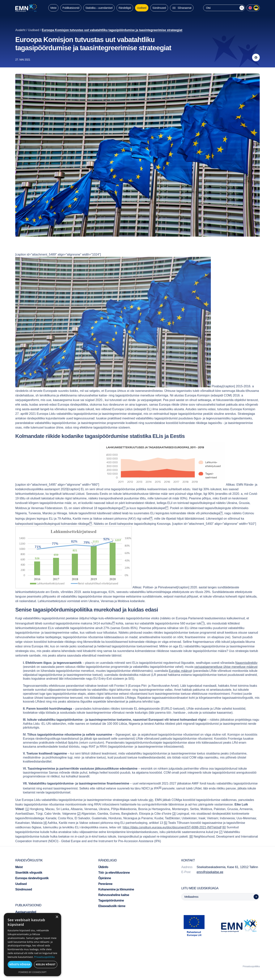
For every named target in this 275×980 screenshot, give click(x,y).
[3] (174, 823)
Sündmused (159, 8)
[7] (221, 841)
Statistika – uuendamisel (99, 8)
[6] (224, 837)
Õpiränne (105, 878)
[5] (166, 832)
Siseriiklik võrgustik (29, 873)
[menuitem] (250, 8)
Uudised (142, 8)
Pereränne (105, 884)
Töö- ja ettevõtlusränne (114, 873)
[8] (160, 797)
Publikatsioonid (71, 8)
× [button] (57, 917)
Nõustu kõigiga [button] (20, 964)
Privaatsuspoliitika (251, 966)
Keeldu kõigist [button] (46, 964)
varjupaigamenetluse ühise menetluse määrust (226, 676)
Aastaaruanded (26, 912)
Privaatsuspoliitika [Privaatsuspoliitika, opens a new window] (44, 957)
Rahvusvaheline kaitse (114, 895)
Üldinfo (103, 867)
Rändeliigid (125, 8)
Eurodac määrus (180, 680)
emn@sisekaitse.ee (210, 872)
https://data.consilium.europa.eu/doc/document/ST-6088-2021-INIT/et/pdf (172, 837)
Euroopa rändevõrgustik (32, 878)
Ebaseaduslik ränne (112, 906)
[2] (79, 823)
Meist (53, 8)
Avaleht (20, 30)
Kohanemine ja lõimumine (116, 889)
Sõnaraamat (182, 8)
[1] (27, 818)
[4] (45, 832)
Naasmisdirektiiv (246, 672)
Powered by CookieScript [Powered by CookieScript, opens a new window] (33, 972)
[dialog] (32, 945)
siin (151, 809)
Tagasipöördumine (111, 900)
